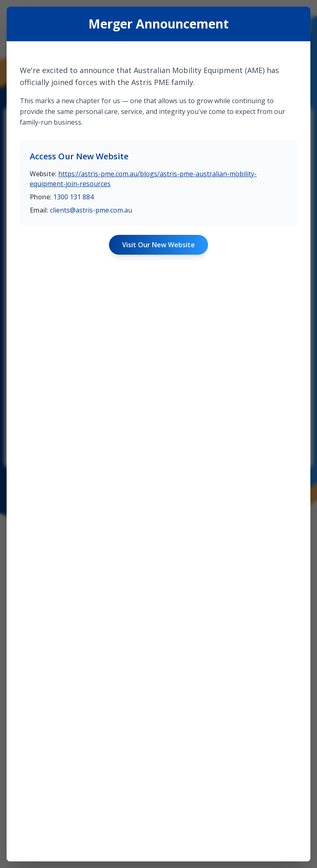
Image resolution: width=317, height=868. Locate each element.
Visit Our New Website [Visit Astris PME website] (158, 522)
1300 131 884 (73, 474)
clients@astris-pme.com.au (91, 487)
